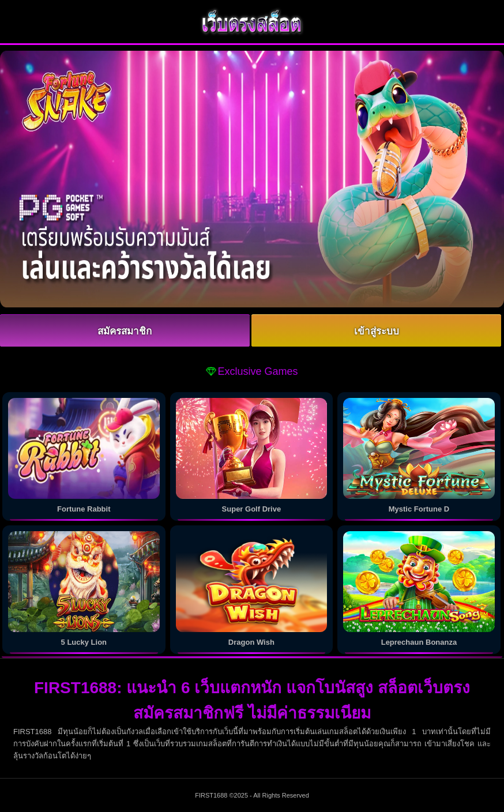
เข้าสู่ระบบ (377, 331)
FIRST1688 (211, 795)
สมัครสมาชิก (125, 331)
